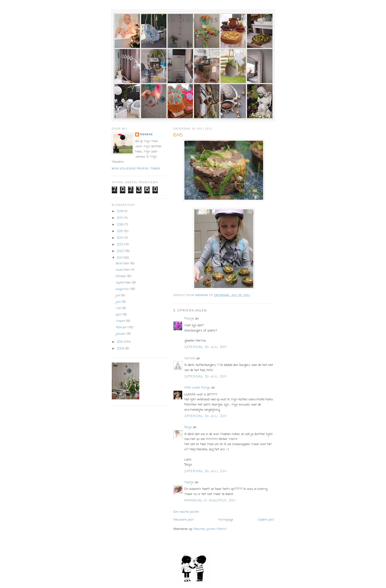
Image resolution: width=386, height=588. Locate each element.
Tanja (188, 427)
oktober (121, 276)
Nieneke (146, 134)
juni (119, 302)
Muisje (189, 319)
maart (121, 321)
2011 (120, 258)
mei (119, 308)
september (124, 283)
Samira (190, 358)
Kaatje (189, 482)
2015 (121, 231)
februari (122, 327)
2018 (121, 211)
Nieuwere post (183, 520)
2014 (120, 238)
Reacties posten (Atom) (210, 529)
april (119, 315)
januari (121, 334)
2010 (120, 342)
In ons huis (193, 20)
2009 (121, 349)
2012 (121, 251)
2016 (121, 225)
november (123, 270)
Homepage (226, 520)
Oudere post (266, 520)
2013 (120, 245)
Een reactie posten (186, 512)
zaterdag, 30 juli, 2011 (206, 347)
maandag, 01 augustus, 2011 (210, 501)
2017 (120, 218)
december (123, 264)
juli (118, 295)
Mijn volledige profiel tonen (136, 169)
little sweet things (197, 388)
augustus (123, 289)
